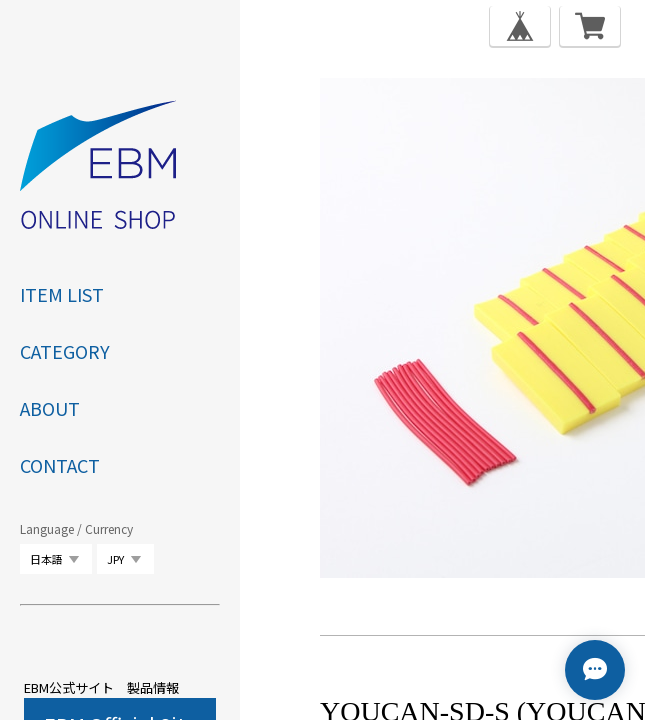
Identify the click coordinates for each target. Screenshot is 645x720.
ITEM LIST (62, 294)
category (65, 351)
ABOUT (50, 408)
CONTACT (60, 465)
